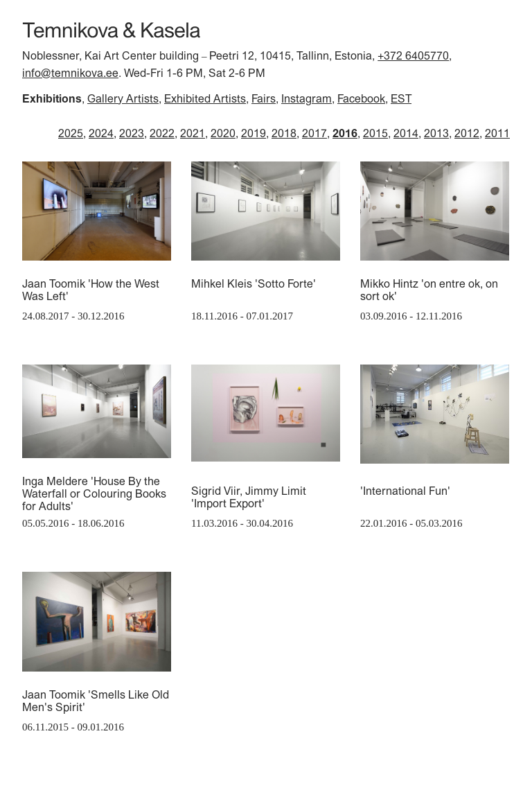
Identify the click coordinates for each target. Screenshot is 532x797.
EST (401, 98)
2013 (436, 133)
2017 (314, 133)
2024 (101, 133)
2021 (193, 133)
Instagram (307, 98)
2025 (71, 133)
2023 (132, 133)
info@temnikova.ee (70, 73)
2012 (467, 133)
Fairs (264, 98)
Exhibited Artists (205, 98)
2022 (162, 133)
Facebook (361, 98)
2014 (406, 133)
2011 (497, 133)
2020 (223, 133)
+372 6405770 (413, 55)
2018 (284, 133)
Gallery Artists (123, 98)
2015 (375, 133)
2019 (254, 133)
